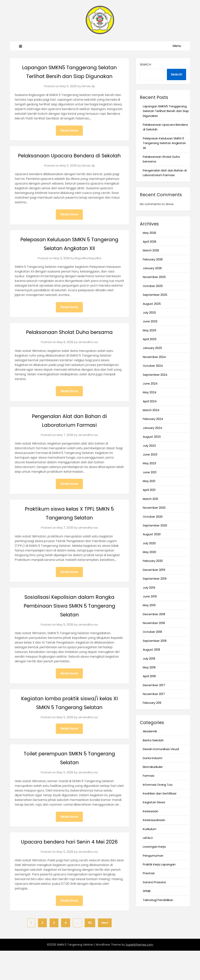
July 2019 (149, 588)
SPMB (147, 891)
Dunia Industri (152, 758)
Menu (177, 46)
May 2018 (149, 667)
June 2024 (150, 383)
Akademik (150, 731)
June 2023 (150, 454)
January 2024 (152, 428)
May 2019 (149, 605)
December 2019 (154, 570)
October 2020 (153, 517)
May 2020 (149, 552)
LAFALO (148, 838)
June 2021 (150, 472)
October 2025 (153, 286)
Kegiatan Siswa (154, 802)
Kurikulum (150, 829)
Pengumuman (153, 856)
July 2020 (149, 543)
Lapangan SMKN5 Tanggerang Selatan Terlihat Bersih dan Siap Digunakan (69, 76)
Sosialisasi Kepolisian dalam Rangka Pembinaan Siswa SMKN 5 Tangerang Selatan (69, 625)
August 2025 (152, 304)
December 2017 (154, 685)
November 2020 (154, 508)
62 (90, 952)
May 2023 (149, 463)
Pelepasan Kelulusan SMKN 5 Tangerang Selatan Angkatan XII (164, 143)
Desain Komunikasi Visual (161, 749)
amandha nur (88, 361)
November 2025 (154, 277)
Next (105, 952)
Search (145, 64)
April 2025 (150, 339)
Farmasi (148, 776)
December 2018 (154, 614)
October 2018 (152, 632)
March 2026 (151, 250)
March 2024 (151, 410)
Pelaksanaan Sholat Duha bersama (69, 351)
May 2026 (149, 233)
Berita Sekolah (153, 740)
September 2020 (155, 525)
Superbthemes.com (139, 974)
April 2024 (150, 401)
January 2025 (152, 348)
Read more (69, 139)
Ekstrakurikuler (153, 767)
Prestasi (149, 873)
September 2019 (155, 579)
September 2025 (155, 295)
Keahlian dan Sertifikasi (160, 793)
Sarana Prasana (154, 882)
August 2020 (152, 534)
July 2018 (149, 659)
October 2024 (153, 366)
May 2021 (149, 481)
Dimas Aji (88, 95)
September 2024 (155, 375)
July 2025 (149, 312)
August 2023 (152, 437)
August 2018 (151, 650)
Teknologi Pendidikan (158, 900)
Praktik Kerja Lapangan (159, 864)
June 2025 (150, 321)
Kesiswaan (151, 811)
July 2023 (149, 446)
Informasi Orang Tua (158, 785)
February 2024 (153, 419)
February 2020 (153, 561)
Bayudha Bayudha (88, 276)
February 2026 (153, 259)
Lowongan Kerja (154, 847)
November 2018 (154, 623)
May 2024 (150, 392)
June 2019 (150, 596)
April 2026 (150, 242)
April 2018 (149, 676)
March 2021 (151, 499)
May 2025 (150, 330)
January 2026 (152, 268)
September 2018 (155, 641)
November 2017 (154, 694)
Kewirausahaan (154, 820)
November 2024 (154, 357)
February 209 (152, 703)
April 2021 (149, 490)
